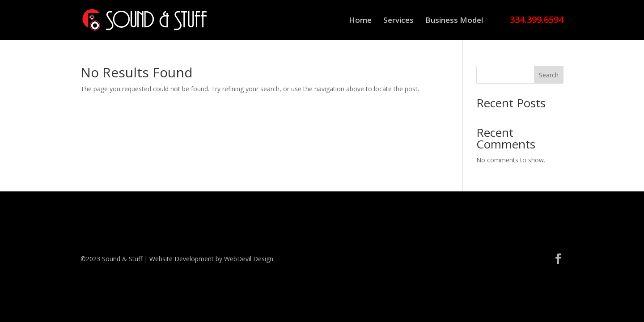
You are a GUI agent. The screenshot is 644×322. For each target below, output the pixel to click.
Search (549, 75)
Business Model (454, 21)
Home (360, 21)
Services (398, 21)
